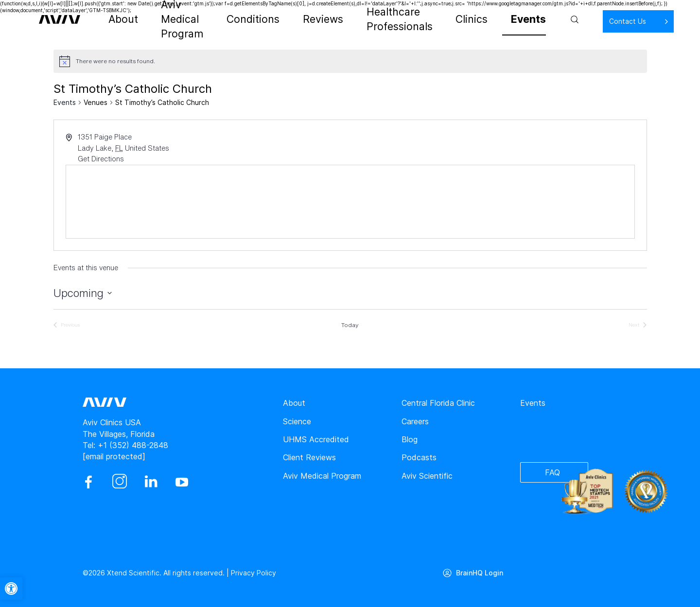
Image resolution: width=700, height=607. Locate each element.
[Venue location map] (350, 202)
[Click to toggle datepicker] (83, 293)
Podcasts (419, 457)
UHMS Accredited (316, 439)
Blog (410, 439)
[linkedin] (151, 482)
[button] (11, 589)
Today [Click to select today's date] (350, 325)
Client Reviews (309, 457)
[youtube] (182, 482)
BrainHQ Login (480, 573)
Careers (415, 421)
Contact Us (596, 21)
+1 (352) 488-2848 (133, 445)
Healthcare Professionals (392, 19)
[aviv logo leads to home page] (69, 19)
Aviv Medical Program (195, 19)
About (130, 19)
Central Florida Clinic (438, 403)
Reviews (317, 19)
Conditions (268, 19)
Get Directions (101, 159)
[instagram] (120, 482)
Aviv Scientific (427, 476)
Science (297, 421)
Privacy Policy (254, 573)
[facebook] (88, 482)
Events (502, 19)
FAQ (552, 472)
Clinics (463, 19)
